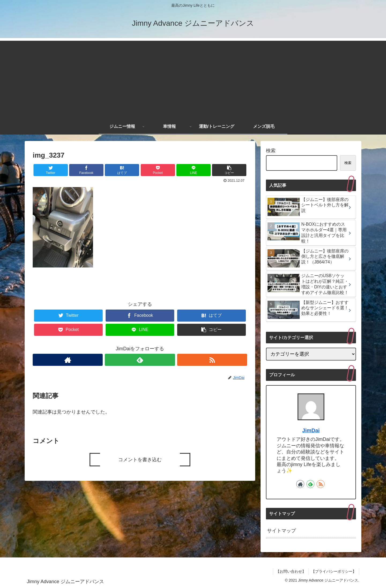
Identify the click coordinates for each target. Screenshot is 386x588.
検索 (271, 151)
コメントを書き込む (140, 460)
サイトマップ (281, 531)
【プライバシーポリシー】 (334, 571)
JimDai (311, 430)
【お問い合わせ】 (291, 571)
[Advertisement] (193, 78)
